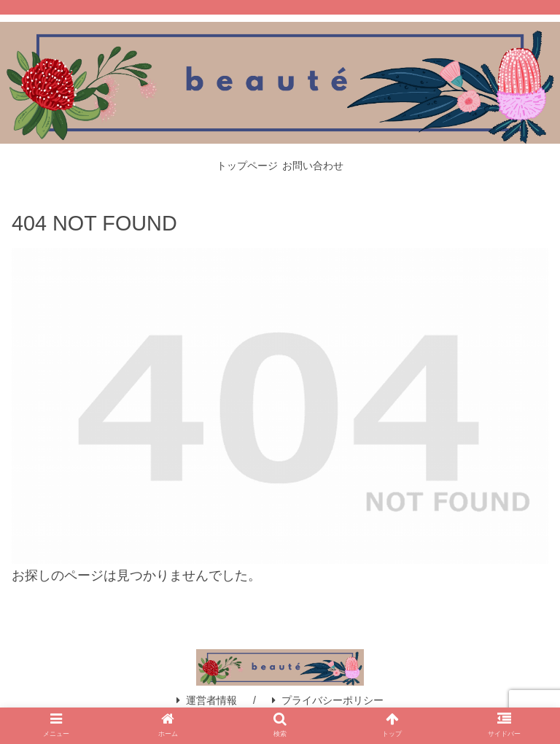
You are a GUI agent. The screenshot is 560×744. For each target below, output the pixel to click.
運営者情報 (207, 700)
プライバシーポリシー (328, 700)
